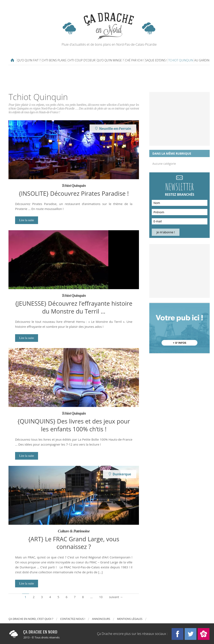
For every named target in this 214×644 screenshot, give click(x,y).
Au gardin (202, 60)
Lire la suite (27, 220)
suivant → (116, 597)
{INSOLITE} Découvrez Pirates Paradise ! (74, 193)
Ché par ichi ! (134, 60)
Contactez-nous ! (73, 619)
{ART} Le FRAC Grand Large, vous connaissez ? (74, 543)
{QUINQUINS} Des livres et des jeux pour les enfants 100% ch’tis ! (74, 425)
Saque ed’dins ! (156, 60)
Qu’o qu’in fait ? (29, 60)
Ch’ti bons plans (54, 60)
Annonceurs (101, 619)
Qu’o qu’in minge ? (110, 60)
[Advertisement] (109, 79)
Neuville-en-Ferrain (115, 129)
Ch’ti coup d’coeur (81, 60)
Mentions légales (130, 619)
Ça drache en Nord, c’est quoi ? (31, 619)
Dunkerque (122, 474)
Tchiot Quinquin (181, 60)
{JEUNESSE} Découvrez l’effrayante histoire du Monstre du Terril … (74, 307)
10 (101, 597)
